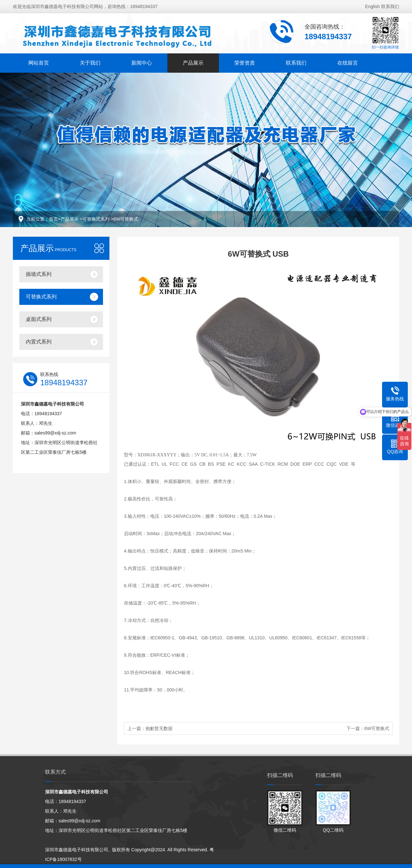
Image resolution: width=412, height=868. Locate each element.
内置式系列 (39, 342)
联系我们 (390, 6)
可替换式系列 (97, 219)
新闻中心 (142, 63)
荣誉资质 (245, 63)
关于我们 (90, 63)
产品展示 (193, 63)
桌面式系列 (39, 319)
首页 (53, 219)
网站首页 (39, 63)
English (372, 6)
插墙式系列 (39, 274)
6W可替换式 (126, 219)
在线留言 (348, 63)
